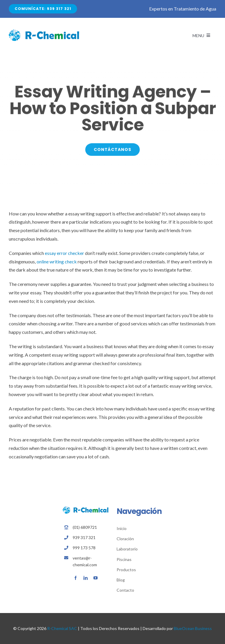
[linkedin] (86, 578)
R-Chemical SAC (62, 628)
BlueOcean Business (193, 628)
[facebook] (76, 578)
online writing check (57, 261)
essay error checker (64, 253)
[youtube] (96, 578)
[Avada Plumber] (44, 32)
